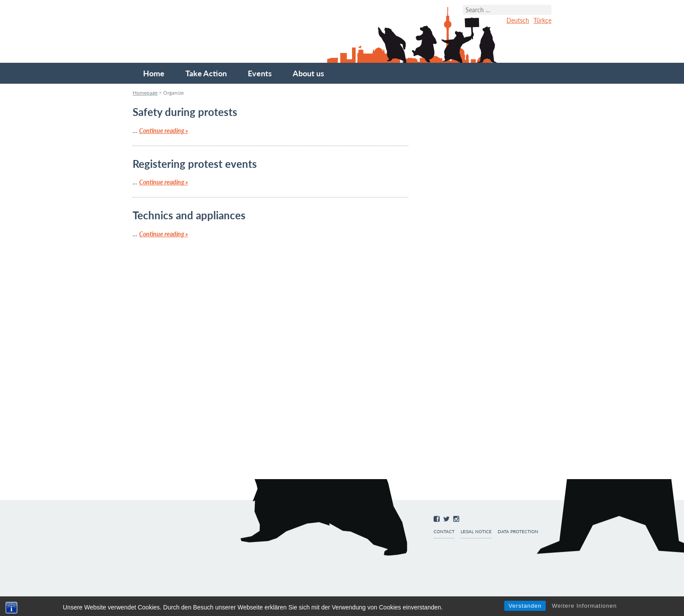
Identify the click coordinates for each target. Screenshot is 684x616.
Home (154, 73)
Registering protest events (195, 164)
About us (308, 73)
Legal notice (476, 532)
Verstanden (525, 606)
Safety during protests (185, 112)
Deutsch (518, 20)
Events (260, 73)
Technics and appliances (189, 215)
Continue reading (164, 131)
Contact (444, 532)
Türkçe (542, 20)
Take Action (206, 73)
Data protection (518, 532)
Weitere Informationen (584, 606)
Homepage (145, 93)
